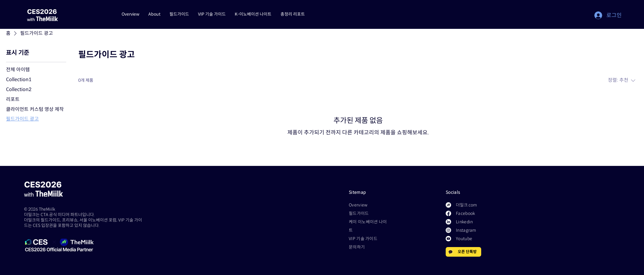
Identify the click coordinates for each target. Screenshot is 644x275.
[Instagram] (448, 230)
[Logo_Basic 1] (448, 205)
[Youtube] (448, 239)
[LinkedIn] (448, 222)
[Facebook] (448, 213)
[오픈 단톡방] (463, 252)
